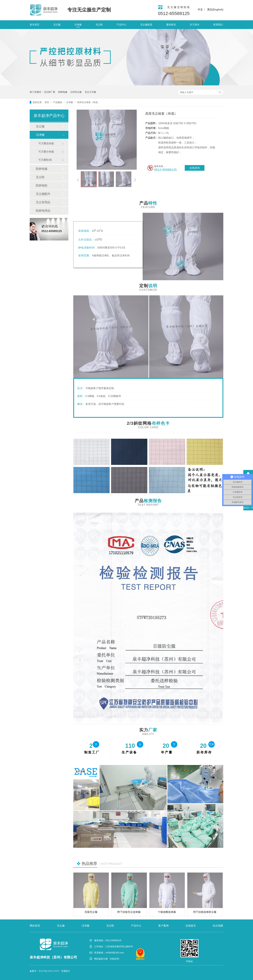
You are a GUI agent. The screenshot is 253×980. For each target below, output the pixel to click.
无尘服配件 (43, 194)
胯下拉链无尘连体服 (129, 912)
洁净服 (78, 25)
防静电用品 (43, 211)
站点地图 (218, 926)
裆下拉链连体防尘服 (205, 912)
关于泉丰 (195, 25)
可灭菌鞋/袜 (45, 160)
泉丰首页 (35, 25)
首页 (47, 102)
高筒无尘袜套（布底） (88, 102)
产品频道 (58, 102)
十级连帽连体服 (167, 912)
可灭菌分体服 (46, 152)
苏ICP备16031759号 (49, 971)
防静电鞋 (42, 186)
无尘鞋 (99, 25)
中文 (200, 10)
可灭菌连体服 (46, 143)
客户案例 (163, 926)
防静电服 (63, 92)
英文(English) (215, 10)
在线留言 (191, 926)
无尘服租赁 (146, 25)
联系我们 (218, 25)
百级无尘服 (91, 912)
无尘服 (57, 25)
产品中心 (121, 25)
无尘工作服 (90, 92)
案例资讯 (171, 25)
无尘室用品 (43, 202)
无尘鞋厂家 (50, 92)
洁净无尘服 (76, 92)
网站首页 (35, 926)
